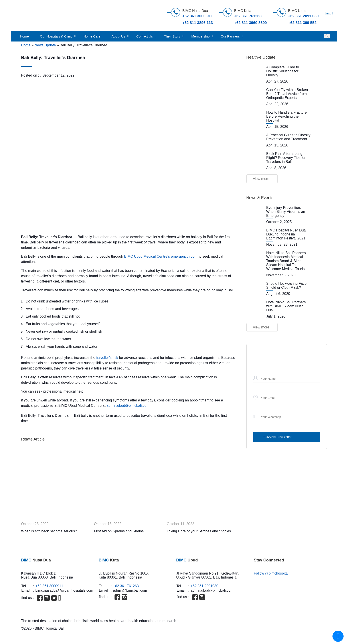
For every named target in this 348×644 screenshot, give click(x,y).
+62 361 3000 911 (198, 16)
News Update (45, 45)
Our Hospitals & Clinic (56, 36)
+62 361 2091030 (205, 586)
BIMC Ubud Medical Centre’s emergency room (161, 256)
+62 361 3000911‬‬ (49, 586)
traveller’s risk (107, 358)
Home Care (92, 36)
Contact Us (144, 36)
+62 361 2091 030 (303, 16)
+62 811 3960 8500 (250, 23)
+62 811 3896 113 (198, 23)
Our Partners (230, 36)
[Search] (327, 36)
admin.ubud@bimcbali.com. (129, 406)
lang (329, 13)
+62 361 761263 (248, 16)
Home (24, 36)
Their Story (172, 36)
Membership (201, 36)
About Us (119, 36)
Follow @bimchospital (271, 573)
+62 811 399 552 (302, 23)
